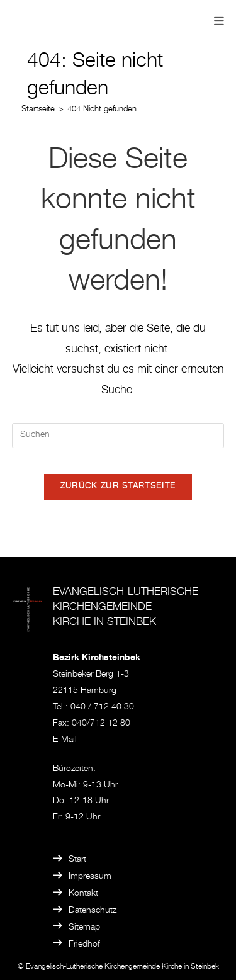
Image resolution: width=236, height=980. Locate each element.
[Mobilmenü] (219, 23)
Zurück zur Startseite (118, 487)
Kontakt (83, 894)
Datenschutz (93, 911)
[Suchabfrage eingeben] (118, 436)
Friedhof (84, 945)
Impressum (90, 877)
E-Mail (65, 740)
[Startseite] (38, 110)
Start (77, 860)
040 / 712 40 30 (102, 707)
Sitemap (84, 928)
